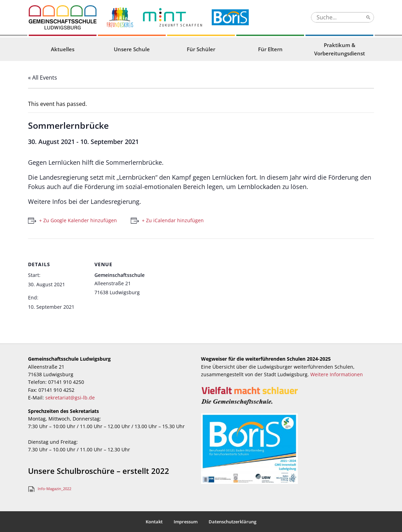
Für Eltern (270, 49)
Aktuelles (63, 49)
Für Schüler (201, 49)
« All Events (43, 78)
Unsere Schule (132, 49)
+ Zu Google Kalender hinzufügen (78, 220)
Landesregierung (115, 201)
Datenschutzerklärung (232, 522)
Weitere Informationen (337, 374)
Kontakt (154, 522)
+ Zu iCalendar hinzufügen (173, 220)
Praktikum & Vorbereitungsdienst (340, 49)
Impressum (186, 522)
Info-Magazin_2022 (54, 489)
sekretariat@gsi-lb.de (70, 398)
